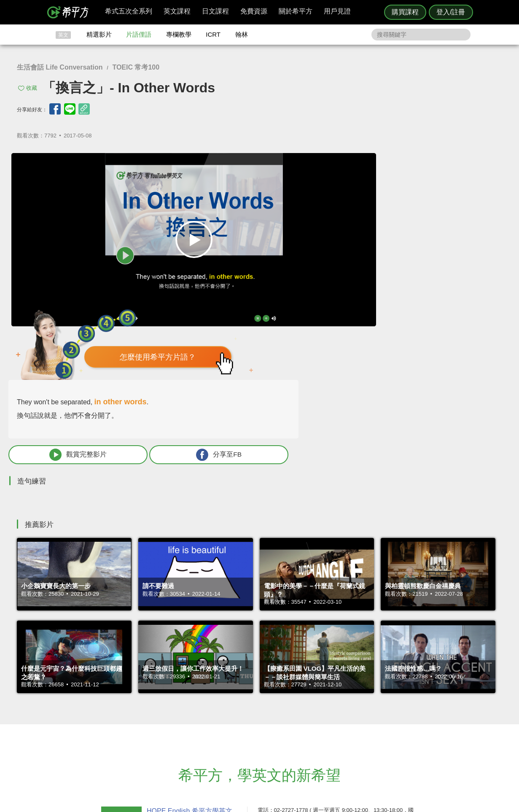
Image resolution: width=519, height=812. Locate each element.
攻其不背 (270, 702)
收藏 (32, 88)
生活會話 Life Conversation (60, 67)
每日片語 (270, 717)
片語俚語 (139, 34)
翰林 (242, 34)
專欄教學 (179, 34)
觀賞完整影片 (362, 273)
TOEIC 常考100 (136, 67)
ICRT (213, 34)
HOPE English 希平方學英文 (188, 652)
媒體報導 (310, 725)
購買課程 (405, 12)
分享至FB (448, 273)
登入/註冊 (451, 12)
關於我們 (310, 717)
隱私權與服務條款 (361, 702)
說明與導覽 (353, 710)
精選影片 (99, 34)
